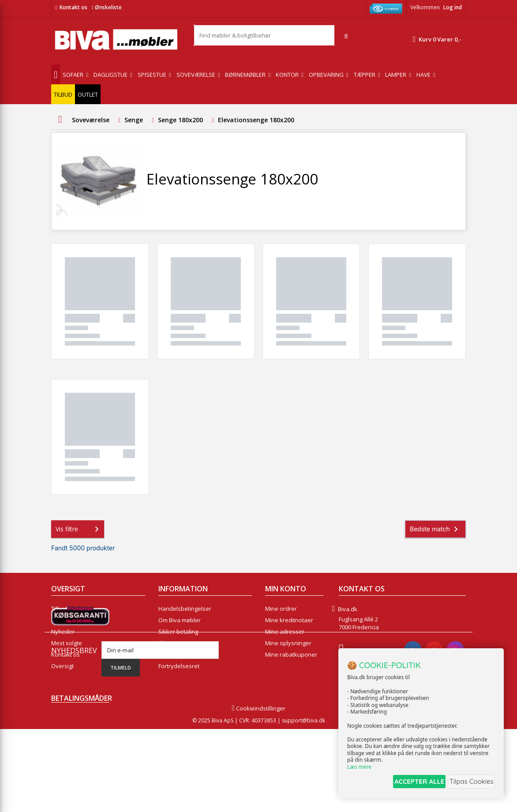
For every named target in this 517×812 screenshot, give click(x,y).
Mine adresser (285, 632)
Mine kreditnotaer (289, 620)
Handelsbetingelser (185, 609)
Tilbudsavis (66, 609)
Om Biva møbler (180, 620)
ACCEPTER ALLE (409, 783)
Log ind (453, 7)
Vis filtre (79, 529)
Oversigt (62, 666)
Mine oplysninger (288, 643)
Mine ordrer (281, 609)
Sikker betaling (178, 632)
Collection (64, 620)
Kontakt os (73, 7)
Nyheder (63, 632)
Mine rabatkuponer (291, 654)
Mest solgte (67, 643)
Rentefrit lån (175, 654)
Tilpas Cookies (469, 783)
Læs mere (359, 769)
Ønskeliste (106, 7)
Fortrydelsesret (179, 666)
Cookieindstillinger (258, 791)
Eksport (169, 643)
